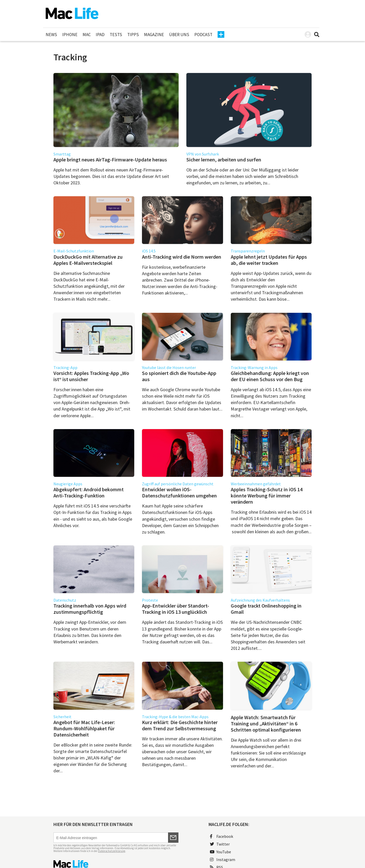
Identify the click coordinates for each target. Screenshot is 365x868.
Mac (87, 35)
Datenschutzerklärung (112, 851)
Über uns (179, 35)
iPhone (70, 35)
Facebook (221, 836)
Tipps (133, 35)
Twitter (220, 844)
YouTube (220, 852)
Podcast (203, 35)
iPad (100, 35)
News (51, 35)
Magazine (154, 35)
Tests (116, 35)
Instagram (223, 859)
